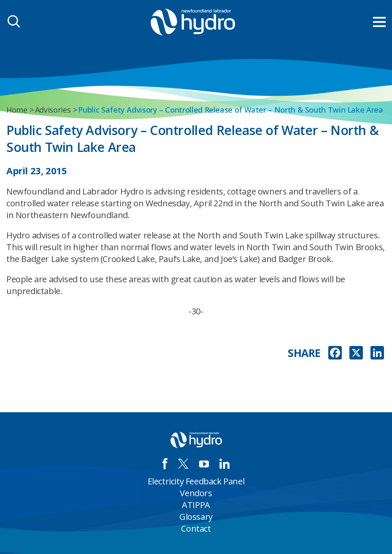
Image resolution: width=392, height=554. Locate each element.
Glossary (196, 517)
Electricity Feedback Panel (196, 481)
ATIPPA (196, 505)
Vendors (196, 493)
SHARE (304, 353)
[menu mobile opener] (379, 22)
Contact (196, 528)
